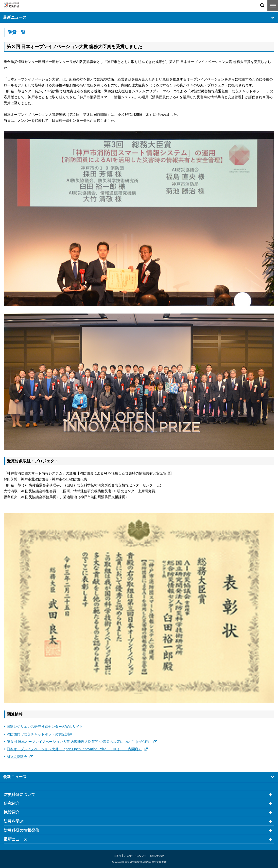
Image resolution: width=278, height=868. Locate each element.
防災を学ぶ (14, 821)
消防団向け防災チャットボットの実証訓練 (39, 734)
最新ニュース (139, 18)
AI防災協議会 (20, 757)
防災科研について (19, 795)
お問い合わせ (157, 856)
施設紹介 (12, 812)
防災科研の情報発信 (21, 830)
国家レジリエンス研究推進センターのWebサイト (45, 727)
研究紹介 (12, 803)
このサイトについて (135, 856)
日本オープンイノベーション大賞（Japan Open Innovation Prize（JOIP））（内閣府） (77, 749)
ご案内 (117, 856)
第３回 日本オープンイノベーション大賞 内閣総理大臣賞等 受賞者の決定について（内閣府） (82, 742)
